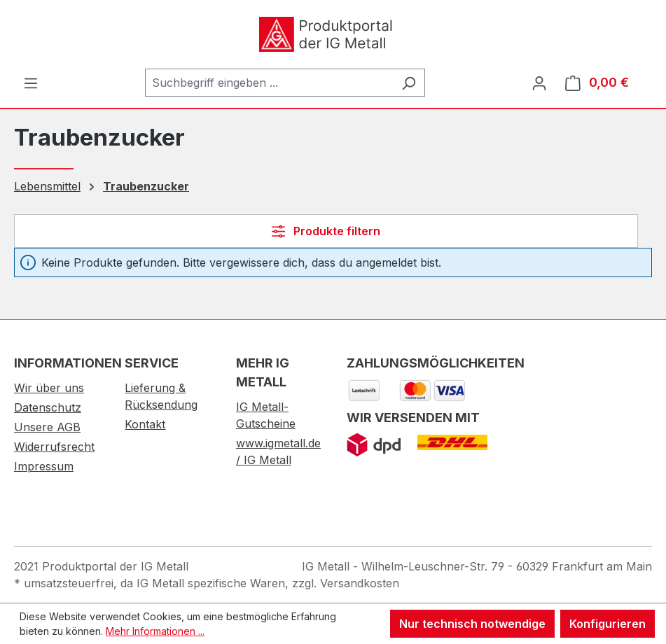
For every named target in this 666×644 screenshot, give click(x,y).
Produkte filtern (326, 231)
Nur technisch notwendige (472, 624)
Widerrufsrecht (54, 447)
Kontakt (145, 424)
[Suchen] (409, 83)
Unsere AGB (47, 427)
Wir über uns (49, 388)
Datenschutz (48, 407)
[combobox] (269, 83)
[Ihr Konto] (539, 83)
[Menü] (31, 83)
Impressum (44, 466)
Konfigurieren (608, 624)
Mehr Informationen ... (155, 631)
